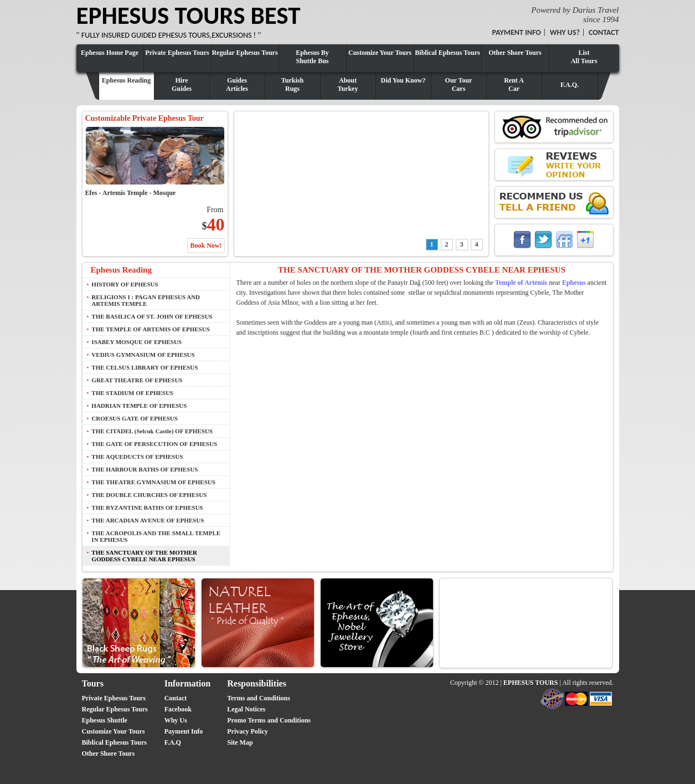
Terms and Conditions (259, 698)
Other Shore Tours (515, 53)
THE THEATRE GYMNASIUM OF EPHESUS (153, 482)
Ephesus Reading (126, 80)
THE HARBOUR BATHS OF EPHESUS (145, 469)
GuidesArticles (237, 84)
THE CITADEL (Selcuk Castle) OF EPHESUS (152, 431)
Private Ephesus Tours (177, 53)
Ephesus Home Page (110, 53)
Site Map (240, 742)
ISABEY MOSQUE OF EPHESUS (137, 342)
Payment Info (184, 731)
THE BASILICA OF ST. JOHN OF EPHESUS (152, 316)
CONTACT (604, 32)
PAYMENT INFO (517, 32)
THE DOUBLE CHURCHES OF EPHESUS (149, 495)
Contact (176, 698)
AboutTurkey (348, 84)
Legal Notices (246, 709)
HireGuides (182, 84)
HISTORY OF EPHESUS (125, 284)
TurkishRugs (292, 84)
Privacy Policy (248, 731)
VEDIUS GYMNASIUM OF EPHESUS (143, 355)
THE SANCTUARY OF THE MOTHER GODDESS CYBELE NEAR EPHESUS (144, 556)
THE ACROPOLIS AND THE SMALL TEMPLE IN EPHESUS (156, 536)
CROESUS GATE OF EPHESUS (135, 418)
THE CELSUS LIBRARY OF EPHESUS (145, 367)
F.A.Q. (570, 85)
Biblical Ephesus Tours (447, 53)
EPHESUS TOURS (531, 683)
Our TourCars (459, 84)
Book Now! (206, 245)
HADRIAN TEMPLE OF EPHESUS (139, 406)
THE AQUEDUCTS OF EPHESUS (137, 457)
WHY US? (565, 32)
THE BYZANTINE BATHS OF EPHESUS (147, 508)
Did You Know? (403, 80)
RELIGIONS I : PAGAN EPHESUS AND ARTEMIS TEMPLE (146, 300)
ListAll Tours (584, 57)
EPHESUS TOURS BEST (189, 15)
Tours (93, 683)
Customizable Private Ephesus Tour (145, 118)
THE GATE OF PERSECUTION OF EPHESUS (154, 444)
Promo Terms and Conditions (269, 720)
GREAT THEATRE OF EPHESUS (137, 380)
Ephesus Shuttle (105, 720)
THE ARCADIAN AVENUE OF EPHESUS (148, 520)
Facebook (178, 709)
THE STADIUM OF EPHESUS (132, 393)
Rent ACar (514, 84)
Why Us (176, 720)
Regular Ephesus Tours (244, 53)
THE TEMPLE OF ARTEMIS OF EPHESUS (150, 329)
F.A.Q (173, 742)
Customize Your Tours (380, 53)
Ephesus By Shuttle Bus (312, 57)
